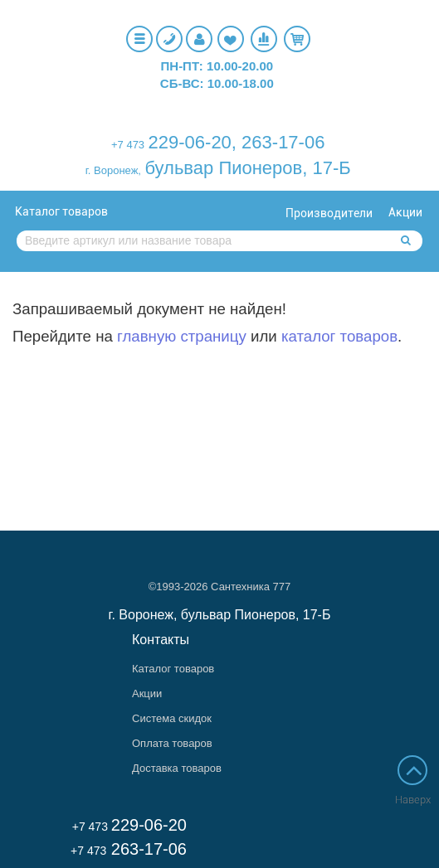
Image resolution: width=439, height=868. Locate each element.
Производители (329, 213)
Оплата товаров (172, 743)
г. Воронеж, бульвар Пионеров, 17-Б (220, 615)
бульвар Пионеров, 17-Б (247, 168)
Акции (405, 212)
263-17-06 (283, 142)
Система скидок (172, 718)
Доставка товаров (177, 768)
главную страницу (182, 336)
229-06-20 (190, 142)
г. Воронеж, (113, 170)
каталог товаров (339, 336)
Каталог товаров (61, 211)
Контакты (161, 640)
